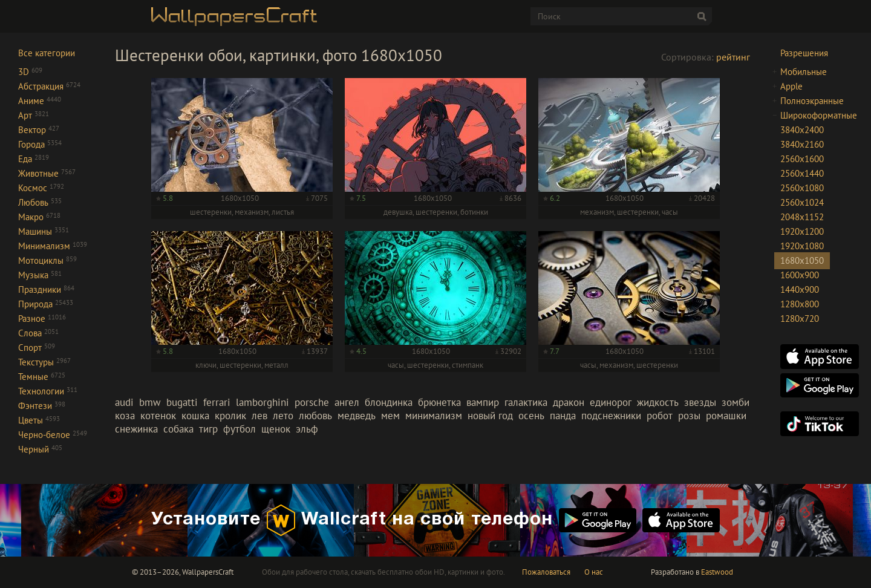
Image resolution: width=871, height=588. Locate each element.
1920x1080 (802, 246)
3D (30, 72)
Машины (44, 231)
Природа (46, 304)
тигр (208, 429)
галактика (526, 402)
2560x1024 (802, 202)
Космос (41, 188)
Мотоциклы (47, 260)
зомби (736, 402)
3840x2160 (802, 144)
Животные (47, 173)
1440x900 (800, 289)
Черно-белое (53, 435)
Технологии (48, 391)
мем (390, 416)
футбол (240, 429)
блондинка (389, 402)
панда (563, 416)
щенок (276, 429)
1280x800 (800, 304)
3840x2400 (802, 130)
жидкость (658, 402)
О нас (594, 572)
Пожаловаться (546, 572)
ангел (347, 402)
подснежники (611, 416)
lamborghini (263, 402)
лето (283, 416)
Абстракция (49, 86)
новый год (490, 416)
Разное (42, 318)
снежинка (136, 429)
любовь (315, 416)
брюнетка (439, 402)
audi (124, 402)
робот (660, 416)
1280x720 (800, 318)
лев (259, 416)
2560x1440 (802, 173)
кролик (230, 416)
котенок (158, 416)
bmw (150, 402)
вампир (483, 402)
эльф (307, 429)
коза (125, 416)
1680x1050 (802, 260)
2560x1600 (802, 159)
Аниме (40, 101)
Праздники (46, 289)
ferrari (217, 402)
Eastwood (717, 572)
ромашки (726, 416)
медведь (357, 416)
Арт (34, 115)
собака (178, 429)
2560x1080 (802, 188)
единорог (611, 402)
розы (689, 416)
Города (40, 144)
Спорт (37, 348)
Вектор (39, 130)
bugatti (182, 402)
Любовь (40, 202)
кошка (195, 416)
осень (531, 416)
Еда (34, 159)
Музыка (40, 275)
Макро (39, 217)
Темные (42, 377)
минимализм (434, 416)
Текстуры (44, 362)
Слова (38, 333)
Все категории (47, 53)
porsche (312, 402)
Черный (40, 449)
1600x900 (800, 275)
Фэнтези (42, 406)
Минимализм (53, 246)
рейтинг (733, 57)
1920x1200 (802, 231)
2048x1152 (802, 217)
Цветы (39, 420)
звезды (700, 402)
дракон (569, 402)
